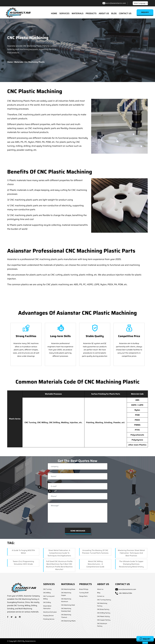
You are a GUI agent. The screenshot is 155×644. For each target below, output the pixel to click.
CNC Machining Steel (68, 605)
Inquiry (145, 639)
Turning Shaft (84, 593)
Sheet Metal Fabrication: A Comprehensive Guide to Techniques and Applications (59, 553)
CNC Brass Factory (103, 609)
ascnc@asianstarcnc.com (116, 3)
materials (19, 62)
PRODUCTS (91, 13)
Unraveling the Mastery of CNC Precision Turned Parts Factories (95, 552)
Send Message (78, 531)
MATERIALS (78, 13)
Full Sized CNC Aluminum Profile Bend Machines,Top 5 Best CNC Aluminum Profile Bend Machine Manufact (59, 565)
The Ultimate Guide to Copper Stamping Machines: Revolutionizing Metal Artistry (131, 564)
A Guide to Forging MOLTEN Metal (23, 552)
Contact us (101, 596)
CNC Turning (47, 589)
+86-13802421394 (125, 593)
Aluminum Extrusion (50, 612)
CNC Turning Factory (104, 600)
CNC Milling (47, 593)
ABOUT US (104, 13)
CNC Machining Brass (68, 589)
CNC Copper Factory (104, 620)
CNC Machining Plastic (68, 621)
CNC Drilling (47, 602)
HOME (54, 13)
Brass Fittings (84, 589)
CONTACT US (125, 13)
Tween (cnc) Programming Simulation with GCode (23, 563)
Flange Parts (83, 596)
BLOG (114, 13)
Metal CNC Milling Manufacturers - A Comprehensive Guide (95, 564)
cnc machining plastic (35, 62)
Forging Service (48, 616)
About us (100, 589)
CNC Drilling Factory (104, 613)
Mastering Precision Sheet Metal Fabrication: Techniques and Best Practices (131, 553)
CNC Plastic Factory (103, 616)
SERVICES (64, 13)
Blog (99, 593)
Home (10, 62)
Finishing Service (49, 619)
